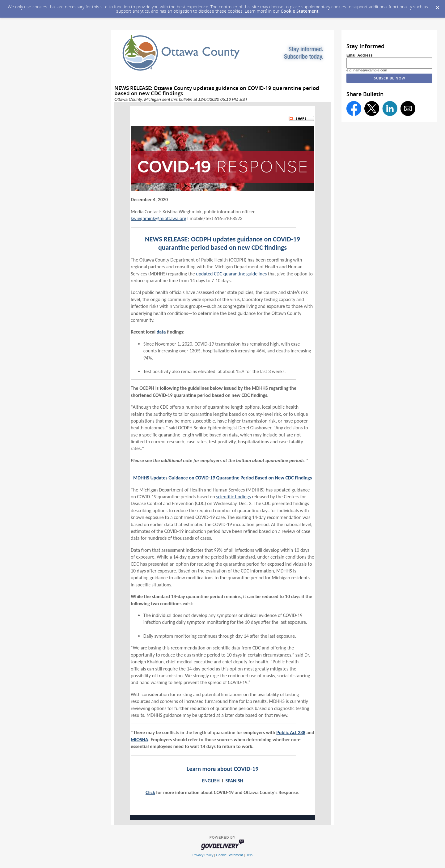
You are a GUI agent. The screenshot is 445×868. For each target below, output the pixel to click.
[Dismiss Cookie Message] (437, 6)
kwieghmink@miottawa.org (158, 218)
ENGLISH (211, 781)
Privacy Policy (203, 855)
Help (249, 855)
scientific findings (234, 497)
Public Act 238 (291, 732)
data (161, 332)
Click (150, 792)
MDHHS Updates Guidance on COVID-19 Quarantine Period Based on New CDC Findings (222, 478)
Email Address (360, 55)
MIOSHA (140, 740)
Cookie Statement (300, 11)
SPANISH (234, 781)
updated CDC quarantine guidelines (231, 274)
